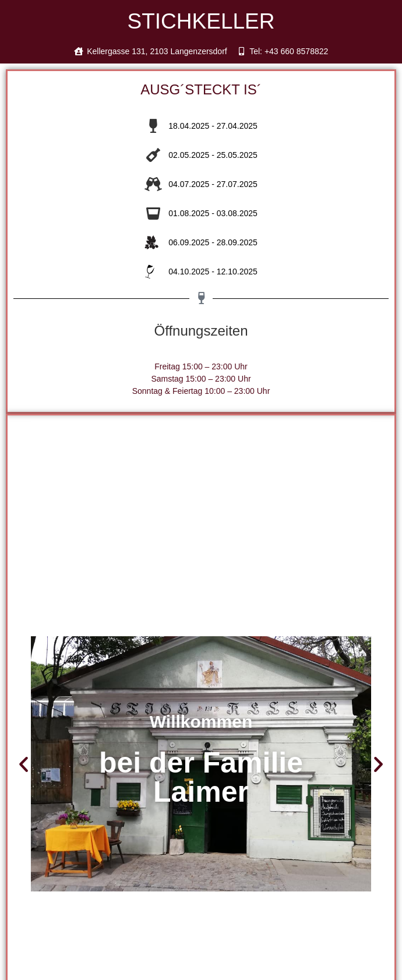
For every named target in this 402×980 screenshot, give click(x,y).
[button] (24, 764)
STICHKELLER (201, 21)
